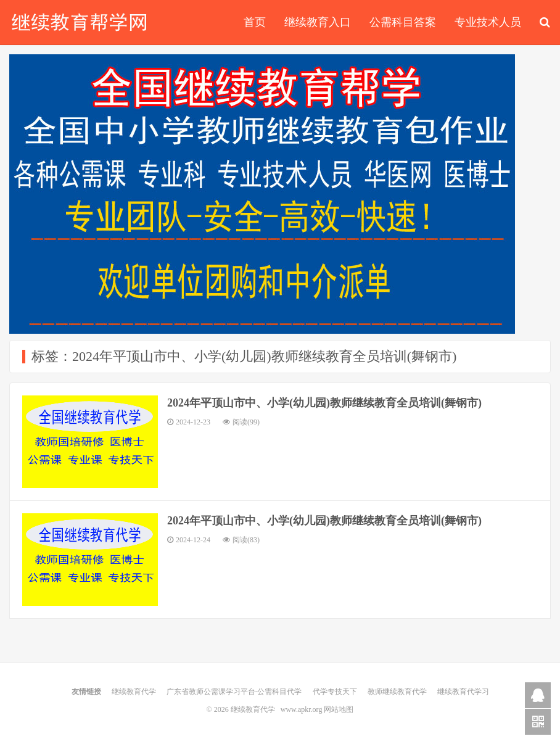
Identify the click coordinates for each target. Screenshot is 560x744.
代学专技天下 (335, 692)
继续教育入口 (318, 22)
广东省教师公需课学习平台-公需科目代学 (234, 692)
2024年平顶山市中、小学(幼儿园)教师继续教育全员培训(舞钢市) (324, 403)
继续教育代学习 (463, 692)
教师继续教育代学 (397, 692)
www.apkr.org (302, 709)
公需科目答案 (403, 22)
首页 (255, 22)
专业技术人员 (488, 22)
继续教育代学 (80, 22)
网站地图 (339, 709)
